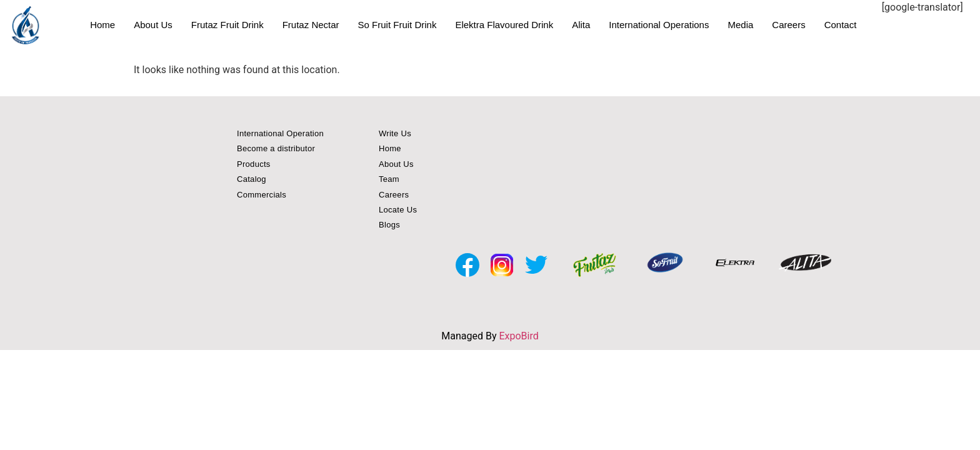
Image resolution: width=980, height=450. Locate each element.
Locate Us (398, 210)
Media (740, 25)
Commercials (262, 195)
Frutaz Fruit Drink (227, 25)
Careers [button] (394, 195)
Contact (841, 25)
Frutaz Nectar (311, 25)
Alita (581, 25)
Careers (788, 25)
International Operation (280, 133)
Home (102, 25)
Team (389, 179)
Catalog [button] (252, 179)
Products (254, 164)
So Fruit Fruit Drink (397, 25)
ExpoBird (518, 336)
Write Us (395, 133)
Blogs (389, 225)
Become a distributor (276, 148)
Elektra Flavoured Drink (504, 25)
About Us (153, 25)
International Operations (659, 25)
